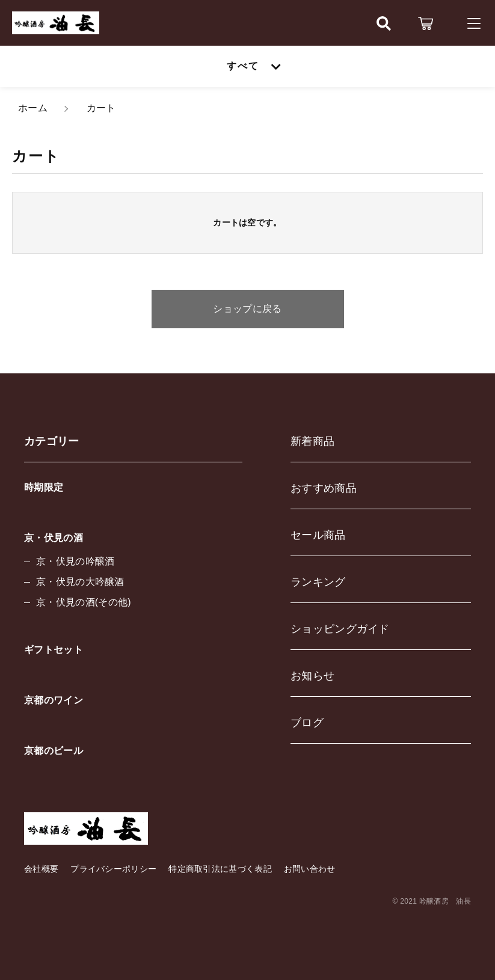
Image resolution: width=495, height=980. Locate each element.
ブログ (307, 723)
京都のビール (54, 751)
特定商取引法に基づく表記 (220, 869)
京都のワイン (54, 700)
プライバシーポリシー (113, 869)
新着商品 (312, 441)
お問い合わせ (310, 869)
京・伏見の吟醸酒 (75, 561)
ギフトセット (54, 650)
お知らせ (312, 676)
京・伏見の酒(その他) (84, 602)
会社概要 (41, 869)
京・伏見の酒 (54, 538)
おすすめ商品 (324, 488)
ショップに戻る (247, 309)
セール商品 (318, 535)
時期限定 (44, 487)
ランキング (318, 582)
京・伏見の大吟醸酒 (80, 582)
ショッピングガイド (340, 629)
